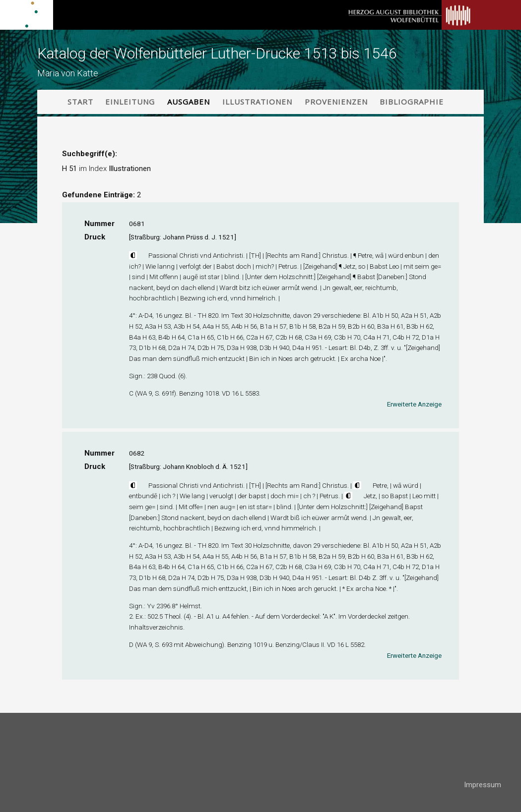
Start (80, 102)
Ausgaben (189, 102)
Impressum (483, 785)
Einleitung (130, 102)
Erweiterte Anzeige (414, 404)
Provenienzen (336, 102)
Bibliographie (412, 102)
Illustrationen (257, 102)
